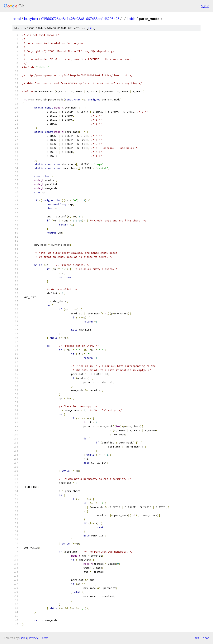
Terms (44, 638)
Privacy (34, 638)
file (91, 28)
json (206, 638)
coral (17, 19)
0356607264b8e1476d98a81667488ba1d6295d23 (80, 19)
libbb (131, 19)
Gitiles (23, 638)
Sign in (205, 6)
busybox (31, 19)
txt (197, 638)
